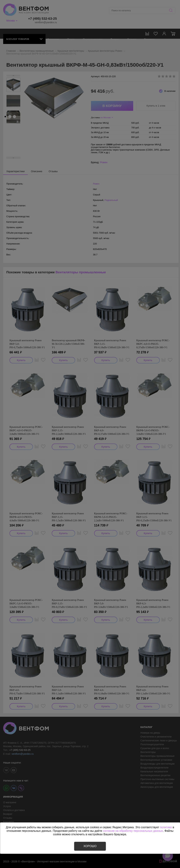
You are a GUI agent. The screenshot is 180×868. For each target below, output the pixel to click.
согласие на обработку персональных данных (133, 831)
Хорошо (90, 846)
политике (166, 827)
